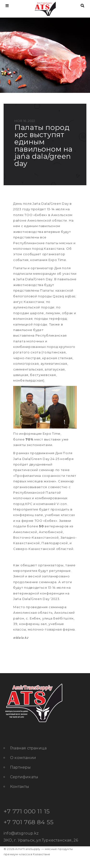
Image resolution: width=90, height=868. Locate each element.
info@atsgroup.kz (21, 833)
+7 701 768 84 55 (29, 822)
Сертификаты (24, 777)
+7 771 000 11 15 (27, 811)
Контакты (20, 787)
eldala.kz (21, 638)
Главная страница (28, 748)
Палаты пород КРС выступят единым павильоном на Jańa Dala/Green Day (44, 145)
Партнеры (21, 767)
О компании (23, 758)
